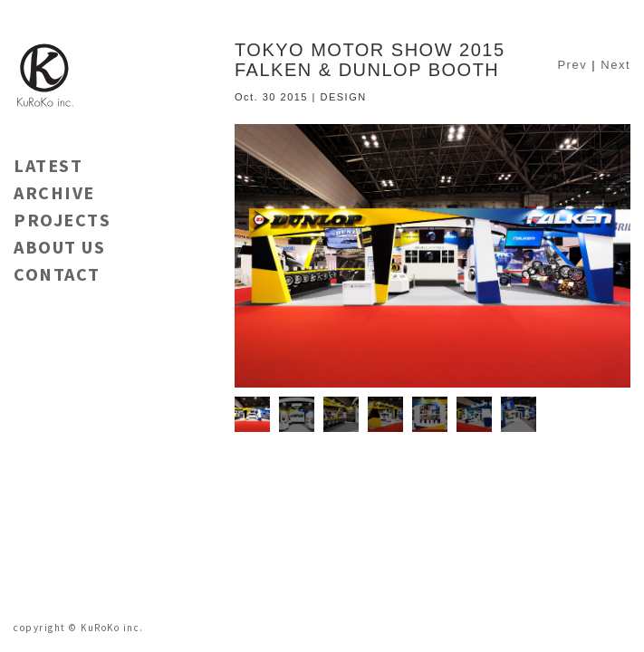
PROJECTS (62, 220)
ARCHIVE (54, 192)
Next (615, 65)
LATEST (48, 165)
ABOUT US (59, 247)
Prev (572, 65)
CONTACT (57, 274)
